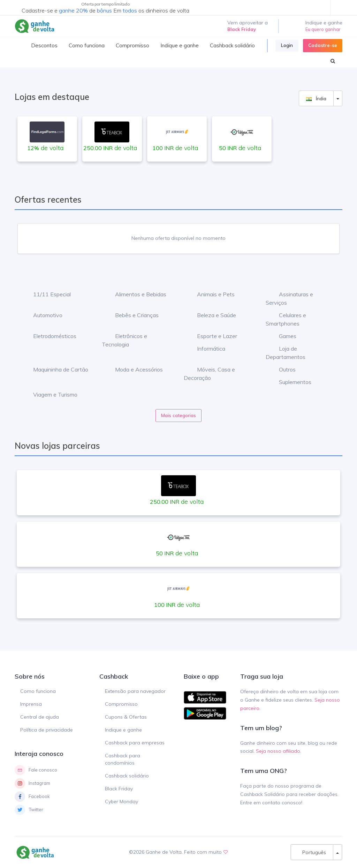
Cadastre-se (323, 45)
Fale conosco (36, 770)
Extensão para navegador (135, 691)
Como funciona (38, 691)
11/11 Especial (47, 294)
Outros (282, 369)
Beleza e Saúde (211, 315)
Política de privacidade (47, 730)
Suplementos (290, 382)
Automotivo (43, 315)
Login (287, 45)
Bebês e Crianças (132, 315)
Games (282, 336)
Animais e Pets (211, 294)
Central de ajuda (40, 717)
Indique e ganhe (123, 730)
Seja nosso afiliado (278, 751)
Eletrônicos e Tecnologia (124, 340)
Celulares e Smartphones (286, 319)
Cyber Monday (121, 801)
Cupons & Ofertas (126, 717)
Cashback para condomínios (123, 759)
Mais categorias (178, 415)
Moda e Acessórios (134, 369)
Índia (316, 98)
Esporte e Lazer (212, 336)
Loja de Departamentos (286, 353)
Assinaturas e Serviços (289, 298)
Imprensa (31, 704)
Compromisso (121, 704)
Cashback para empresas (135, 743)
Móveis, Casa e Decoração (209, 374)
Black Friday (119, 789)
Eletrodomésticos (50, 336)
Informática (206, 349)
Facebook (32, 797)
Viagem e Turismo (50, 394)
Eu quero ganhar (323, 29)
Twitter (29, 810)
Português (312, 852)
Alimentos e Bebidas (135, 294)
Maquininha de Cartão (55, 369)
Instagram (32, 783)
